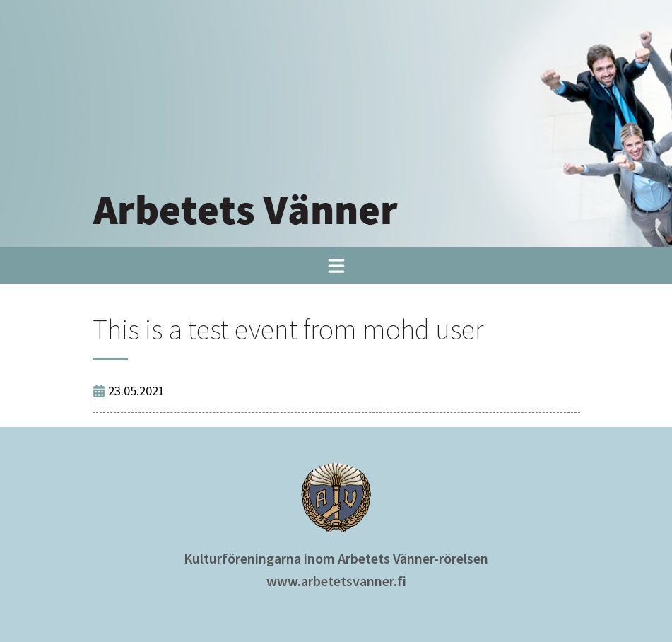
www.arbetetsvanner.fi (336, 581)
